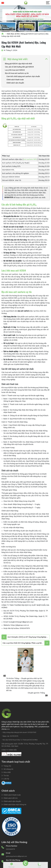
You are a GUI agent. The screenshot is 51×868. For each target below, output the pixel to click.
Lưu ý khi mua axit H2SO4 (15, 70)
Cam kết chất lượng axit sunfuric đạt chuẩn (23, 76)
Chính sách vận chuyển (15, 83)
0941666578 (10, 849)
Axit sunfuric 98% (30, 159)
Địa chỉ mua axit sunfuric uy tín (17, 73)
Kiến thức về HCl (13, 34)
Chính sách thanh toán (15, 80)
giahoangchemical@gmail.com (16, 856)
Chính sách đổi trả (9, 798)
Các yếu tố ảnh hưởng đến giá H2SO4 (19, 67)
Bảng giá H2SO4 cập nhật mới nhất (18, 64)
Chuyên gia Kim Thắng (36, 693)
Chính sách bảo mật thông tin (14, 804)
